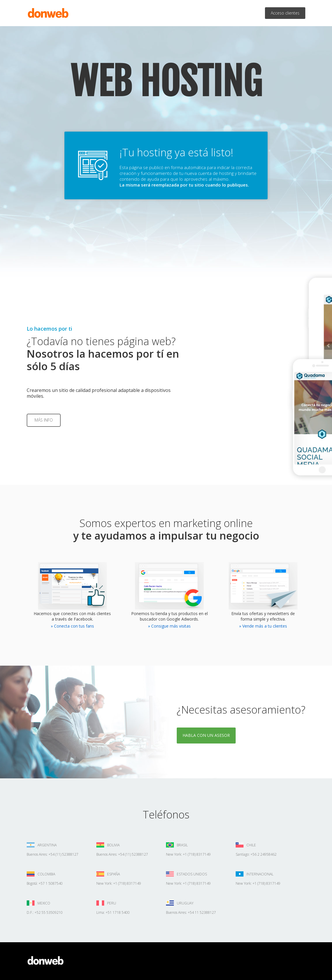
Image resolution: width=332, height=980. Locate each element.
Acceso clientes (285, 13)
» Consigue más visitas (169, 626)
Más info (44, 420)
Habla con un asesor (206, 735)
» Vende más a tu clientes (263, 626)
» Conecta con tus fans (72, 626)
